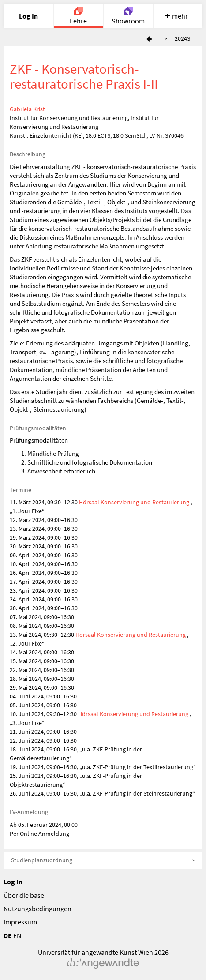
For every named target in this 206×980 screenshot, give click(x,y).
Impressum (20, 922)
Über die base (24, 895)
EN (17, 935)
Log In (13, 882)
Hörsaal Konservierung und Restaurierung (134, 502)
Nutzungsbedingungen (37, 909)
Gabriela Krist (27, 109)
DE (8, 935)
